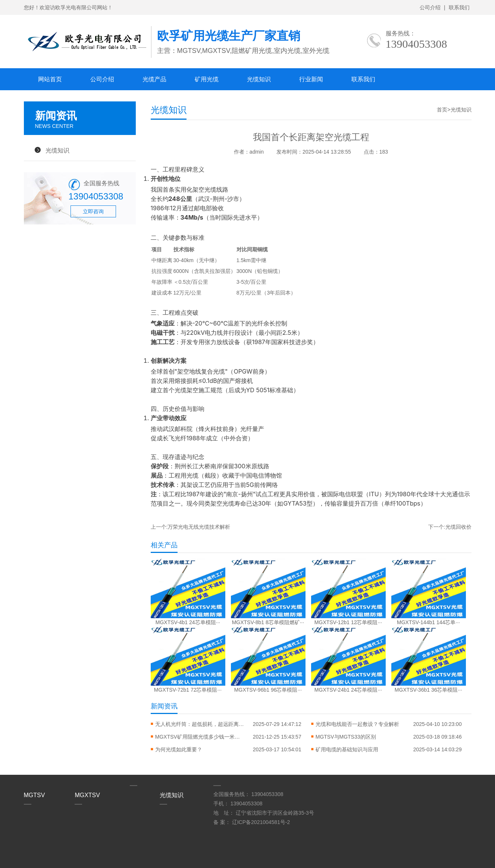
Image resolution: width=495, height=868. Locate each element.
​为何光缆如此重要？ (179, 749)
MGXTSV (87, 795)
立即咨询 (93, 211)
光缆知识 (259, 79)
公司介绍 (430, 7)
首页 (442, 110)
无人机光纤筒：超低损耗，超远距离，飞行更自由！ (200, 724)
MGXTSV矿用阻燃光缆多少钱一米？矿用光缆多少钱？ (200, 737)
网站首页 (50, 79)
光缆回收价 (458, 527)
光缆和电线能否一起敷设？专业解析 (357, 724)
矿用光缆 (207, 79)
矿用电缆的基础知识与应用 (347, 749)
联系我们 (459, 7)
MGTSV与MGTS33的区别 (346, 737)
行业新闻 (311, 79)
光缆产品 (154, 79)
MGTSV (35, 795)
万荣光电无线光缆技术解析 (199, 527)
